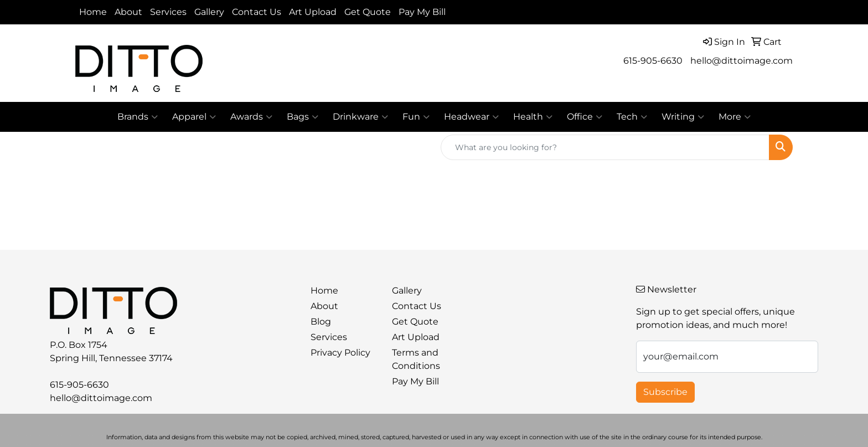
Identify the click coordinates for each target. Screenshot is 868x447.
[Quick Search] (605, 147)
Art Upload (313, 12)
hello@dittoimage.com (742, 61)
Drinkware (360, 117)
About (128, 12)
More (735, 117)
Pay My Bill (422, 12)
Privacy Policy (340, 353)
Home (93, 12)
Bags (303, 117)
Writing (683, 117)
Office (585, 117)
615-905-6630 (653, 61)
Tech (632, 117)
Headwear (471, 117)
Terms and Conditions (416, 359)
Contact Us (257, 12)
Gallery (209, 12)
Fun (416, 117)
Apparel (194, 117)
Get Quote (368, 12)
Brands (138, 117)
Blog (321, 322)
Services (168, 12)
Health (533, 117)
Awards (251, 117)
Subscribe (665, 392)
